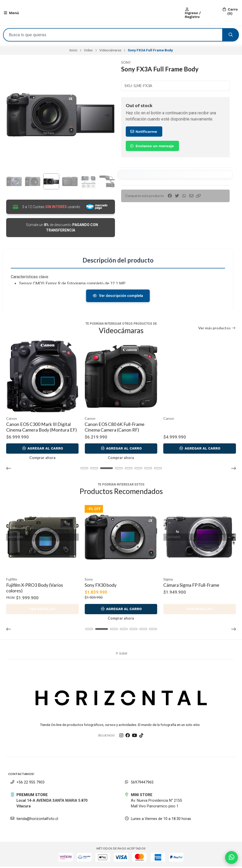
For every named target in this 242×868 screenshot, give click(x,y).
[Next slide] (107, 116)
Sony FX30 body (101, 586)
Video (88, 51)
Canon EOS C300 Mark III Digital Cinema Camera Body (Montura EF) (120, 428)
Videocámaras (110, 51)
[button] (199, 197)
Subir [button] (121, 655)
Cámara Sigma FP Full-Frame (191, 586)
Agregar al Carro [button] (42, 450)
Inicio (73, 51)
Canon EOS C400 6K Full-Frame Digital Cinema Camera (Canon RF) (41, 428)
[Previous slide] (14, 116)
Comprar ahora (42, 459)
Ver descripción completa (118, 297)
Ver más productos (217, 330)
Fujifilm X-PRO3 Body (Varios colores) (35, 589)
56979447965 (139, 784)
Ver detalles (42, 610)
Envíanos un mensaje (152, 147)
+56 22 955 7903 (27, 784)
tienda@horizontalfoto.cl (34, 820)
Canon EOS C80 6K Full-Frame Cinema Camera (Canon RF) (193, 428)
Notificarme (144, 132)
